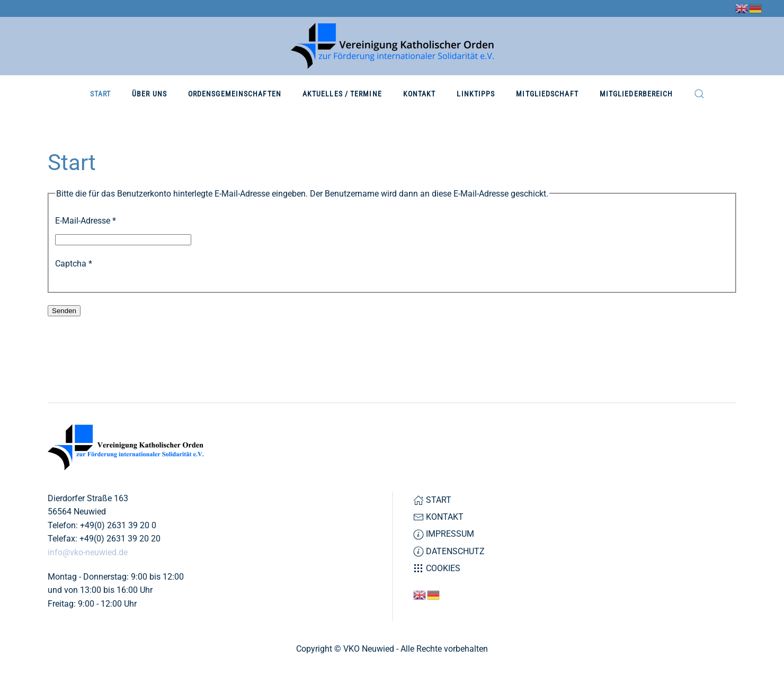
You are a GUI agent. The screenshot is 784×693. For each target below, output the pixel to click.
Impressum (444, 534)
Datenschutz (449, 552)
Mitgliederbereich (636, 94)
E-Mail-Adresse (86, 221)
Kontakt (420, 94)
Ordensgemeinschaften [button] (235, 94)
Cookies (437, 568)
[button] (699, 94)
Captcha (74, 264)
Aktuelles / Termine (342, 94)
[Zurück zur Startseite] (392, 46)
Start (101, 94)
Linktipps (476, 94)
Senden (64, 311)
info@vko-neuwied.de (88, 552)
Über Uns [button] (149, 94)
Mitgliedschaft (547, 94)
